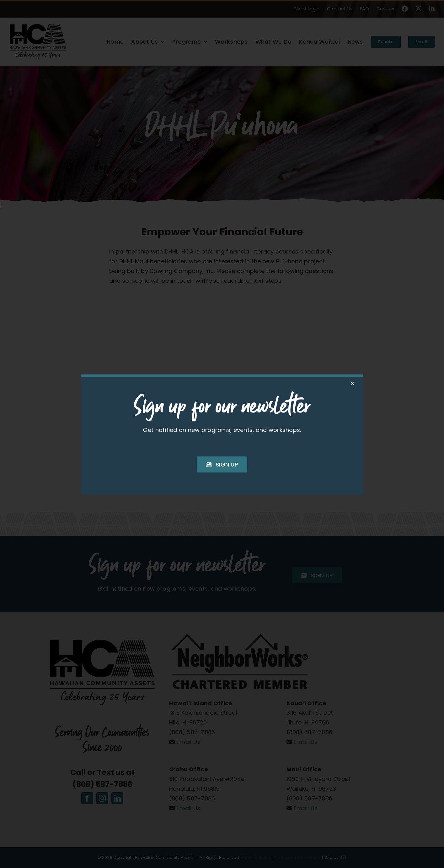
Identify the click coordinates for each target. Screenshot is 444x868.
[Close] (353, 384)
